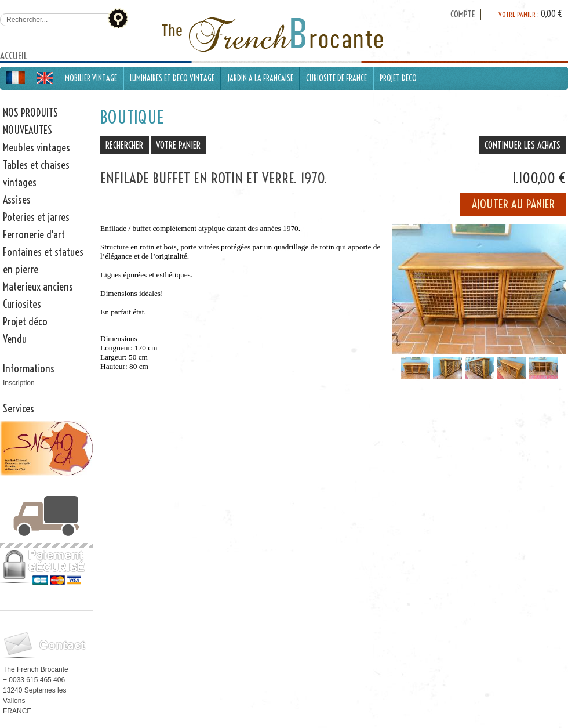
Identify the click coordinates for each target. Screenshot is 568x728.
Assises (17, 200)
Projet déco (25, 322)
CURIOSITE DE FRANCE (336, 78)
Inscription (19, 383)
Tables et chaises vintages (36, 174)
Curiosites (22, 304)
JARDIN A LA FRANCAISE (260, 78)
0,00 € (551, 14)
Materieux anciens (38, 287)
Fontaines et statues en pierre (43, 261)
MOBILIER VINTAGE (91, 78)
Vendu (15, 339)
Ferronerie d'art (34, 235)
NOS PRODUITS (30, 113)
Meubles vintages (37, 148)
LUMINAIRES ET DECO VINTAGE (172, 78)
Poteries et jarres (36, 217)
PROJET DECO (398, 78)
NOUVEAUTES (28, 130)
